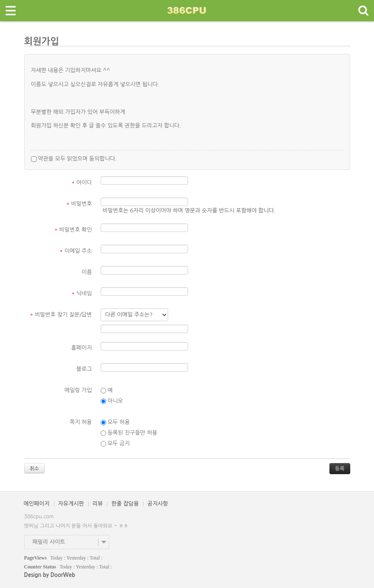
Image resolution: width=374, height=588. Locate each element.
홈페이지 (82, 348)
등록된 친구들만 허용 (129, 433)
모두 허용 (115, 422)
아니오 (112, 401)
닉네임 (82, 293)
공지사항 (158, 504)
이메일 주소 (76, 251)
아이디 (82, 182)
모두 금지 (115, 444)
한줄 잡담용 (125, 504)
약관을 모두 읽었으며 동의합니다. (74, 159)
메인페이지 (37, 504)
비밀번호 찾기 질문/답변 (61, 315)
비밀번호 (79, 204)
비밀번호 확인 (73, 230)
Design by (50, 575)
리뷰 (98, 504)
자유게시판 (71, 504)
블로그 (84, 369)
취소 (35, 469)
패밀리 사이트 (49, 542)
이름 (87, 272)
